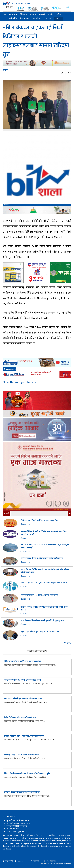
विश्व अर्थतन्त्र (24, 19)
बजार (32, 15)
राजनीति (42, 15)
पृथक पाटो (48, 19)
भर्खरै (58, 19)
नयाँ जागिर (13, 19)
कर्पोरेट (51, 15)
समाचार (12, 15)
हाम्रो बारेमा (9, 861)
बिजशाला (6, 205)
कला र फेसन (37, 19)
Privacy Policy (23, 861)
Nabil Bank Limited (10, 369)
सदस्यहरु (36, 861)
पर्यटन (59, 15)
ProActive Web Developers (61, 864)
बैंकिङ (22, 15)
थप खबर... (68, 643)
